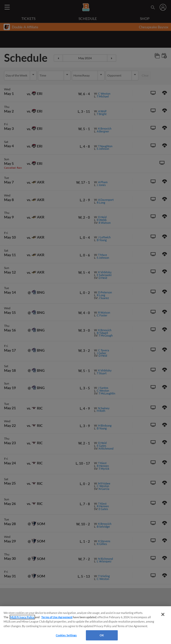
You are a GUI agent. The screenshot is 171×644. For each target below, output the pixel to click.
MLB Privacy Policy (22, 617)
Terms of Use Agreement (57, 617)
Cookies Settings (66, 635)
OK (102, 635)
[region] (85, 625)
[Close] (163, 614)
